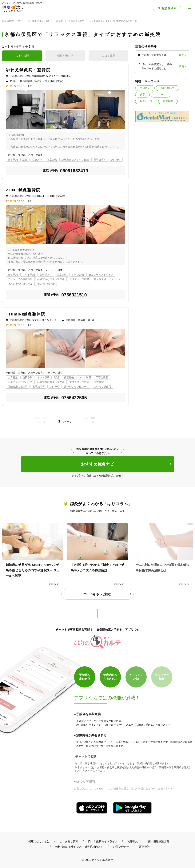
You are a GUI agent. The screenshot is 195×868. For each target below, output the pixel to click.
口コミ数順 (109, 56)
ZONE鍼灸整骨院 (23, 190)
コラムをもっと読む (97, 594)
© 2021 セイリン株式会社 (97, 860)
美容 (142, 95)
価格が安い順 (65, 56)
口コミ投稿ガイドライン (103, 841)
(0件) (30, 86)
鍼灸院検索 (169, 8)
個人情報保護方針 (159, 841)
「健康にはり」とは (38, 841)
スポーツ (161, 95)
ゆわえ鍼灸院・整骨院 (28, 70)
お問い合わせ (121, 847)
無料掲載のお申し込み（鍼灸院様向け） (79, 847)
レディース (146, 101)
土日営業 (145, 88)
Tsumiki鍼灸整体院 (26, 314)
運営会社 (144, 847)
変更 (181, 55)
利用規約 (133, 841)
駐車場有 (168, 101)
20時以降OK (167, 88)
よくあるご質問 (69, 841)
